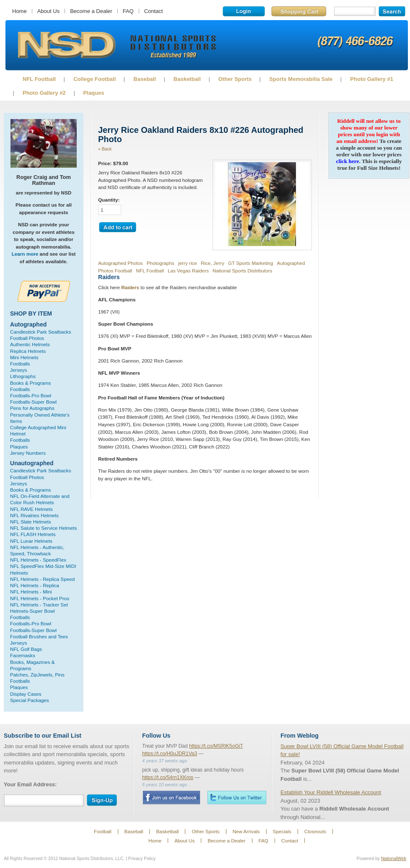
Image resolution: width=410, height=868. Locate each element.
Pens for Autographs (32, 408)
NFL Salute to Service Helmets (43, 528)
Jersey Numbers (28, 453)
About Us (48, 11)
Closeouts (315, 832)
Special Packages (30, 700)
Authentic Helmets (30, 344)
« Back (105, 149)
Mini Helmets (24, 357)
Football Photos (27, 338)
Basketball (187, 79)
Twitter (237, 797)
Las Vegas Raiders (188, 271)
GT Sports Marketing (251, 263)
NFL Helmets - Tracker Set (39, 605)
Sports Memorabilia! (66, 45)
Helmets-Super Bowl (32, 611)
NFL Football (39, 79)
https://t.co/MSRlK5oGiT (216, 746)
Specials (282, 832)
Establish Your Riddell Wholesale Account (331, 792)
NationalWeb (394, 858)
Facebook (171, 798)
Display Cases (26, 694)
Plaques (94, 93)
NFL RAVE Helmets (31, 509)
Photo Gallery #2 (44, 93)
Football (103, 832)
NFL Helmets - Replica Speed (42, 579)
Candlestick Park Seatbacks (41, 332)
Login (244, 11)
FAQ (128, 11)
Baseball (144, 79)
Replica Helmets (28, 351)
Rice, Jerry (213, 263)
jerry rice (188, 263)
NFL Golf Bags (26, 649)
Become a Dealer (91, 11)
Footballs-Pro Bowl (31, 395)
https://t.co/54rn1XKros (168, 777)
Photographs (161, 263)
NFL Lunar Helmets (31, 541)
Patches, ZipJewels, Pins (37, 675)
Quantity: (109, 200)
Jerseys (18, 370)
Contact (154, 11)
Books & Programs (30, 383)
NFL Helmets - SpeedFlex (38, 560)
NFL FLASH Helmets (33, 534)
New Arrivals (246, 832)
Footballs (20, 364)
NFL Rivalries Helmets (34, 515)
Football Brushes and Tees (39, 636)
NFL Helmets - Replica (35, 585)
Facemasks (23, 655)
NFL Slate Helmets (31, 522)
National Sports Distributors (242, 271)
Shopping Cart (299, 11)
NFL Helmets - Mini (31, 592)
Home (19, 11)
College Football (95, 79)
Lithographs (23, 376)
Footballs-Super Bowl (33, 402)
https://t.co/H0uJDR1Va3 (170, 754)
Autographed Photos (121, 263)
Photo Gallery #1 (372, 79)
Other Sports (235, 79)
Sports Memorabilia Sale (301, 79)
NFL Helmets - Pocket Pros (40, 598)
